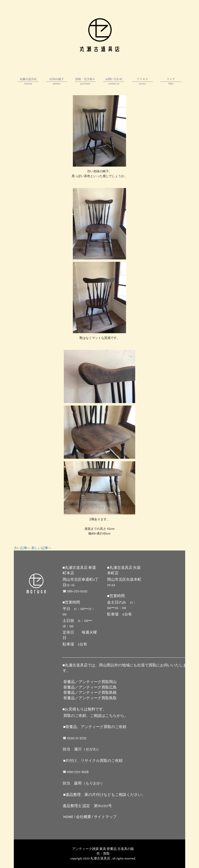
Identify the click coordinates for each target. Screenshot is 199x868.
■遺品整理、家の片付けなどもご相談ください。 (104, 795)
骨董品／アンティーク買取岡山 (90, 682)
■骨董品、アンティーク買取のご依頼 (95, 727)
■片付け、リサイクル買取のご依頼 (93, 761)
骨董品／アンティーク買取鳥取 (90, 698)
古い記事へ (22, 548)
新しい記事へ (41, 548)
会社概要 (84, 817)
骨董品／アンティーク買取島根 (90, 693)
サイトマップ (105, 817)
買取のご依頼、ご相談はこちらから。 (96, 716)
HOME (68, 817)
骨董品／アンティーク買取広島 (90, 687)
